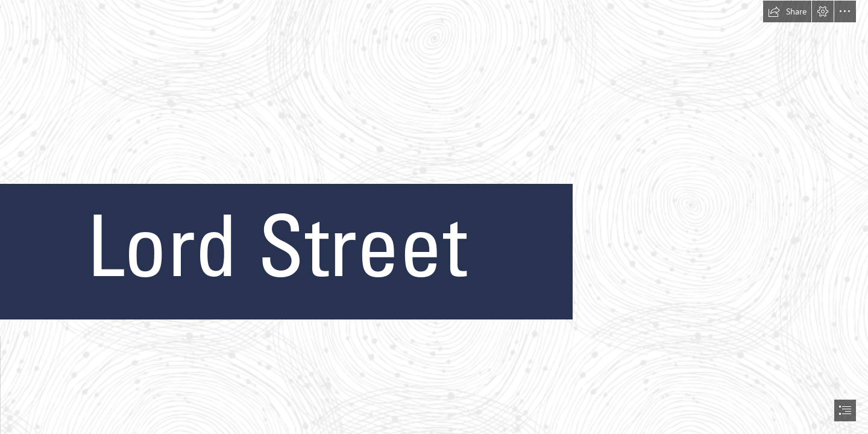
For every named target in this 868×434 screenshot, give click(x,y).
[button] (787, 11)
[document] (434, 217)
